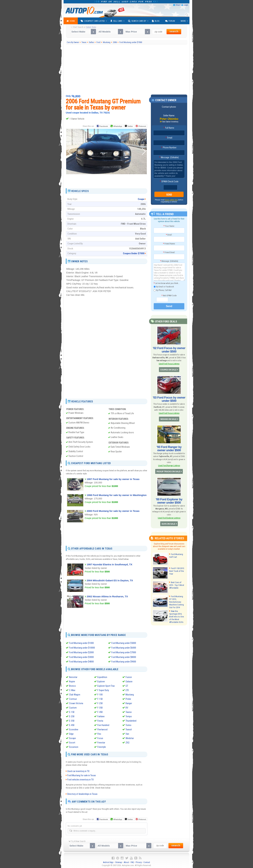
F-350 (100, 707)
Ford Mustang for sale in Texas (82, 775)
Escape (72, 738)
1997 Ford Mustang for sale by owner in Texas (113, 479)
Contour (73, 698)
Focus (100, 738)
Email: (169, 138)
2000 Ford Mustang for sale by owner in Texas (113, 511)
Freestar (101, 742)
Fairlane (101, 716)
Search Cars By (137, 21)
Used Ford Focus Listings (169, 364)
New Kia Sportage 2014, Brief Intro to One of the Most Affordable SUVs (176, 616)
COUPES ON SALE (168, 370)
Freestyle (102, 746)
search (174, 31)
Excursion (74, 746)
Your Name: (169, 226)
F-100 (100, 694)
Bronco (72, 685)
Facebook (104, 126)
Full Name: (169, 128)
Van (127, 733)
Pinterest (142, 126)
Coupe (141, 199)
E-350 (72, 720)
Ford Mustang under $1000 (81, 643)
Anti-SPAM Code (169, 296)
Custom (73, 707)
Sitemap (119, 862)
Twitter (129, 126)
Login (186, 5)
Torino (128, 725)
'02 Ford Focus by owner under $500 (169, 350)
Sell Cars (116, 21)
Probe (128, 698)
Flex (99, 733)
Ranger (129, 703)
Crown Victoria (76, 703)
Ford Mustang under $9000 (124, 661)
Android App (108, 862)
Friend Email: (169, 252)
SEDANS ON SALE (168, 419)
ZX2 (127, 742)
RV (127, 707)
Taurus (129, 712)
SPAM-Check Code (169, 181)
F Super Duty (103, 690)
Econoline (74, 729)
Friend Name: (169, 243)
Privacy (139, 862)
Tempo (129, 716)
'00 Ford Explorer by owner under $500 (169, 501)
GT (127, 685)
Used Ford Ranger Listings (169, 465)
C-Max (72, 690)
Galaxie (129, 681)
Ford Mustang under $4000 (81, 661)
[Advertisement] (127, 69)
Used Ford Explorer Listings (169, 518)
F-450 (100, 712)
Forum (170, 21)
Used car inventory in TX (78, 771)
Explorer (101, 681)
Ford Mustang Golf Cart (176, 555)
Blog (156, 21)
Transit (129, 729)
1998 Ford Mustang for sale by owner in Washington (117, 495)
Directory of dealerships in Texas (82, 793)
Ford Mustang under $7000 (124, 652)
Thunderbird (131, 720)
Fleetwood (102, 729)
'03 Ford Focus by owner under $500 (169, 399)
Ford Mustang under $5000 (124, 643)
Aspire (72, 681)
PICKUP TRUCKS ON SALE (168, 471)
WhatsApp (118, 126)
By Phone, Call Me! (163, 290)
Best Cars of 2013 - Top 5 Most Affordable (177, 585)
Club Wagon (75, 694)
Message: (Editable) (169, 157)
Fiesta (100, 720)
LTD (127, 690)
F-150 (100, 698)
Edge (71, 733)
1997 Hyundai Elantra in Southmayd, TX (109, 564)
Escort (72, 742)
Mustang (130, 694)
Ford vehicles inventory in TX (80, 779)
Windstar (130, 738)
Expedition (102, 677)
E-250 (72, 716)
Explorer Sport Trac (106, 685)
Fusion (129, 677)
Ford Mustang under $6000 (124, 648)
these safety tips (171, 200)
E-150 (72, 712)
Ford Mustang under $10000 (82, 648)
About (126, 862)
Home (71, 21)
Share (178, 5)
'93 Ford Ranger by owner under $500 (169, 448)
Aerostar (73, 677)
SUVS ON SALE (168, 524)
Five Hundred (103, 725)
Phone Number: (169, 148)
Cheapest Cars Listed (93, 21)
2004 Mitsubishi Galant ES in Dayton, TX (110, 580)
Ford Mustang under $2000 (81, 652)
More (183, 21)
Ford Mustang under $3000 (81, 657)
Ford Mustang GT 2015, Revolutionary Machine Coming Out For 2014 (177, 600)
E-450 (72, 725)
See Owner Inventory (170, 122)
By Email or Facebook (164, 287)
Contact (147, 862)
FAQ (132, 862)
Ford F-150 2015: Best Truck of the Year (177, 571)
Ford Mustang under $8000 (124, 657)
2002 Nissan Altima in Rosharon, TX (107, 596)
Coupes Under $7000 (134, 253)
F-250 (100, 703)
